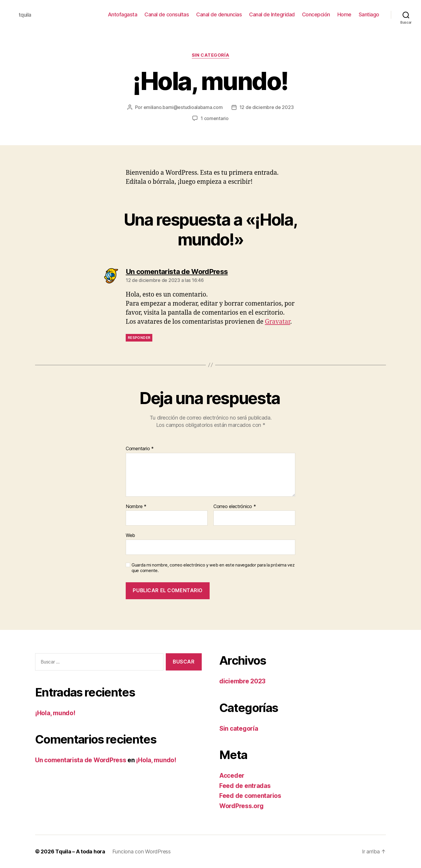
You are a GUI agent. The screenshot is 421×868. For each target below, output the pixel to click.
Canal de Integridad (272, 14)
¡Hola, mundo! (55, 713)
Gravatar (278, 322)
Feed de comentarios (250, 796)
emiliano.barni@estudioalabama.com (183, 107)
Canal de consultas (167, 14)
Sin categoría (210, 55)
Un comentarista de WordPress (81, 760)
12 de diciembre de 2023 (267, 107)
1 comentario (215, 118)
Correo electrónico (235, 507)
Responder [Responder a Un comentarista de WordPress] (139, 338)
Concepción (316, 14)
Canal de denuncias (219, 14)
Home (344, 14)
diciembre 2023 (242, 681)
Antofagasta (123, 14)
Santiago (369, 14)
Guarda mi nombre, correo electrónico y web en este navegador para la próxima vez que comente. (213, 568)
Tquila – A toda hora (80, 851)
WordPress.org (241, 806)
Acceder (232, 776)
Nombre (136, 507)
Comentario (140, 449)
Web (130, 535)
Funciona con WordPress (142, 851)
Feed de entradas (245, 786)
